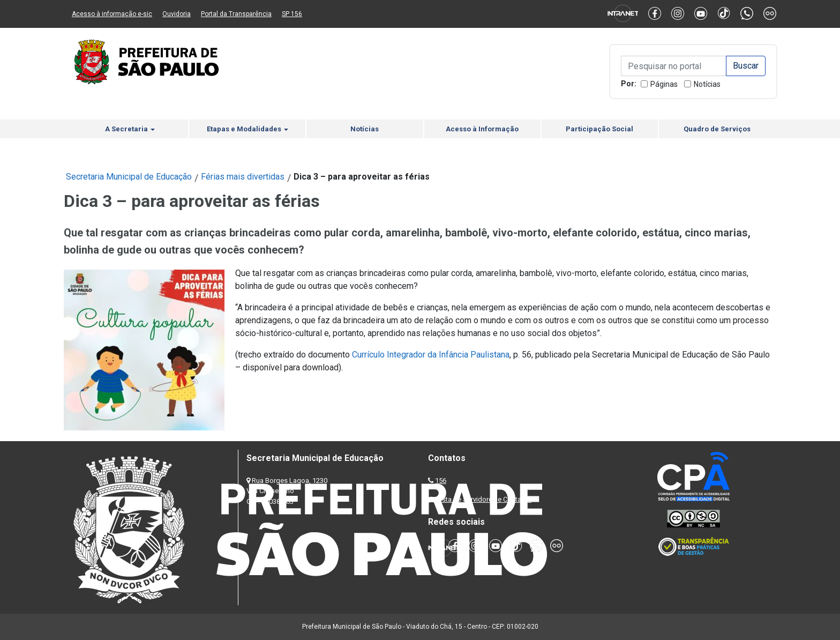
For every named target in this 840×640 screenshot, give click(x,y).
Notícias (707, 84)
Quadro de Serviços (717, 129)
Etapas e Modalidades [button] (247, 129)
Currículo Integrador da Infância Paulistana (431, 355)
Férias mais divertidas (243, 177)
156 (441, 481)
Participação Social (599, 129)
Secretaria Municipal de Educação (129, 177)
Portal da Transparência (236, 14)
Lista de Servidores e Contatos (484, 499)
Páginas (664, 84)
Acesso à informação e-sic (112, 14)
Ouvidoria (177, 14)
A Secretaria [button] (130, 129)
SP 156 (292, 14)
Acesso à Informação (482, 129)
